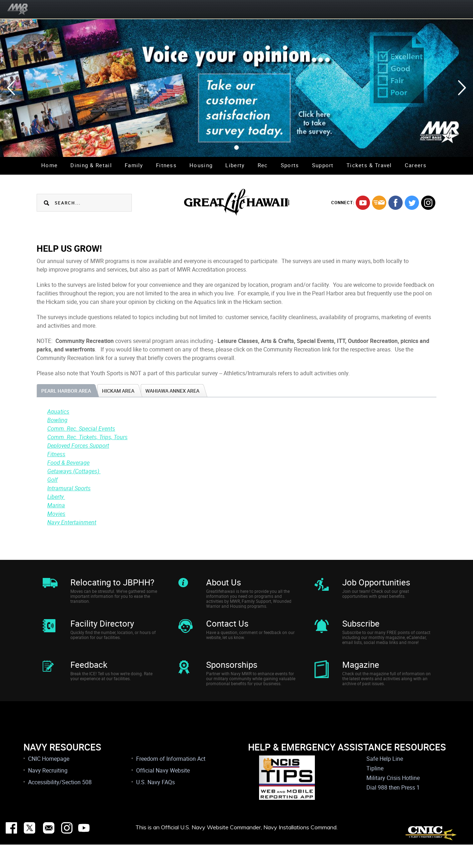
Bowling (57, 420)
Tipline (375, 792)
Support (323, 165)
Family (134, 165)
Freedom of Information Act (171, 782)
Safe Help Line (385, 782)
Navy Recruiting (48, 794)
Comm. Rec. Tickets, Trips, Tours (87, 437)
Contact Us (227, 631)
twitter (412, 203)
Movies (56, 514)
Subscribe (361, 631)
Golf (52, 480)
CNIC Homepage (49, 782)
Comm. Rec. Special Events (81, 428)
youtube (363, 203)
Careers (416, 165)
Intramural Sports (69, 488)
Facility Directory (102, 631)
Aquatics (58, 411)
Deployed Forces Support (78, 446)
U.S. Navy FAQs (155, 806)
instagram (428, 203)
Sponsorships (232, 680)
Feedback (89, 680)
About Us (224, 582)
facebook (396, 203)
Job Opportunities (376, 582)
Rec (263, 165)
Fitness (166, 165)
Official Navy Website (163, 794)
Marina (56, 505)
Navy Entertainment (72, 522)
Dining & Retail (91, 165)
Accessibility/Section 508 (60, 806)
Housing (201, 165)
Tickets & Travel (369, 165)
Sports (290, 165)
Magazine (361, 680)
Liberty (235, 165)
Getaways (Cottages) (74, 471)
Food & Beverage (68, 463)
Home (49, 165)
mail (379, 203)
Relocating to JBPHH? (112, 582)
